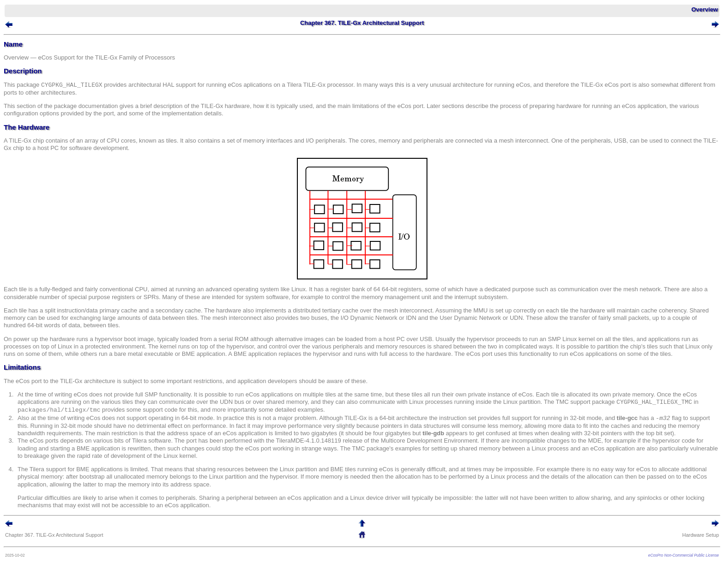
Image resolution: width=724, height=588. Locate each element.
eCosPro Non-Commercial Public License (684, 555)
